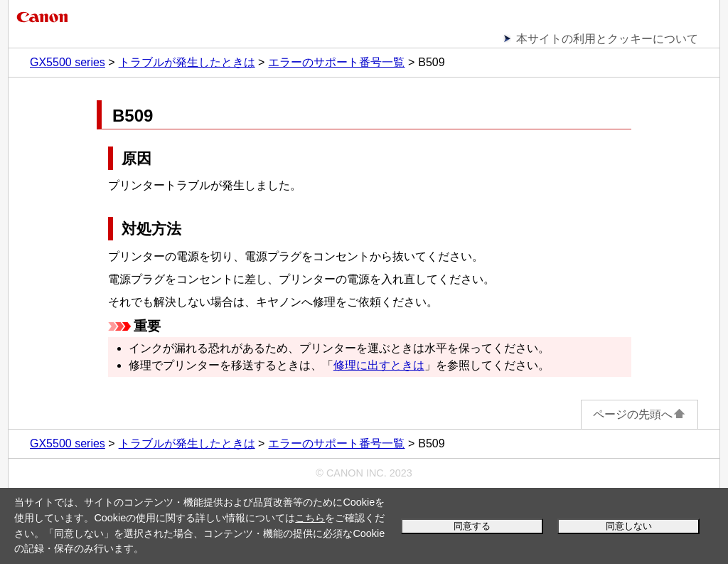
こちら (310, 518)
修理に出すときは (379, 365)
